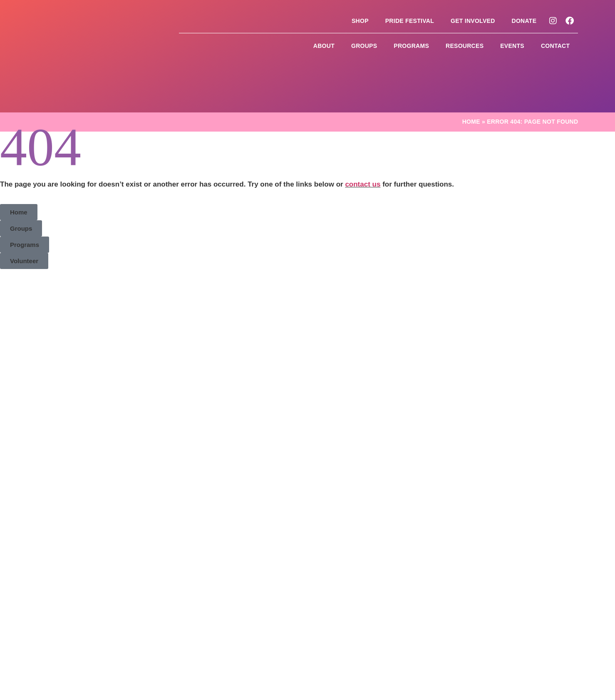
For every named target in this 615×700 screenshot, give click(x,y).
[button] (19, 170)
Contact (555, 46)
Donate (524, 21)
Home (471, 80)
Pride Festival (410, 21)
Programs (411, 46)
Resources (465, 46)
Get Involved (473, 21)
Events (512, 46)
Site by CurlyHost (482, 613)
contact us (363, 142)
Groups (364, 46)
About (324, 46)
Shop (360, 21)
